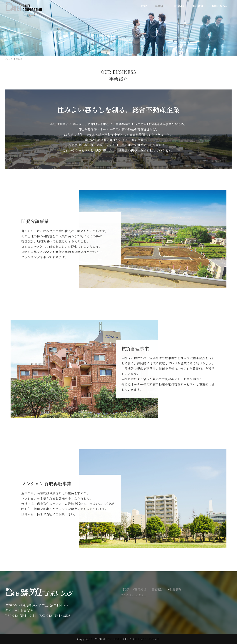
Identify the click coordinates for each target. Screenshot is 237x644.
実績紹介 (158, 589)
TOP (126, 589)
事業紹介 (140, 589)
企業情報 (175, 589)
